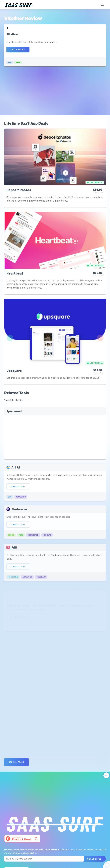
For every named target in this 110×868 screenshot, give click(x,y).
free (18, 62)
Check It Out (18, 49)
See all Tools (16, 762)
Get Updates (94, 859)
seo (10, 62)
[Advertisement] (55, 89)
